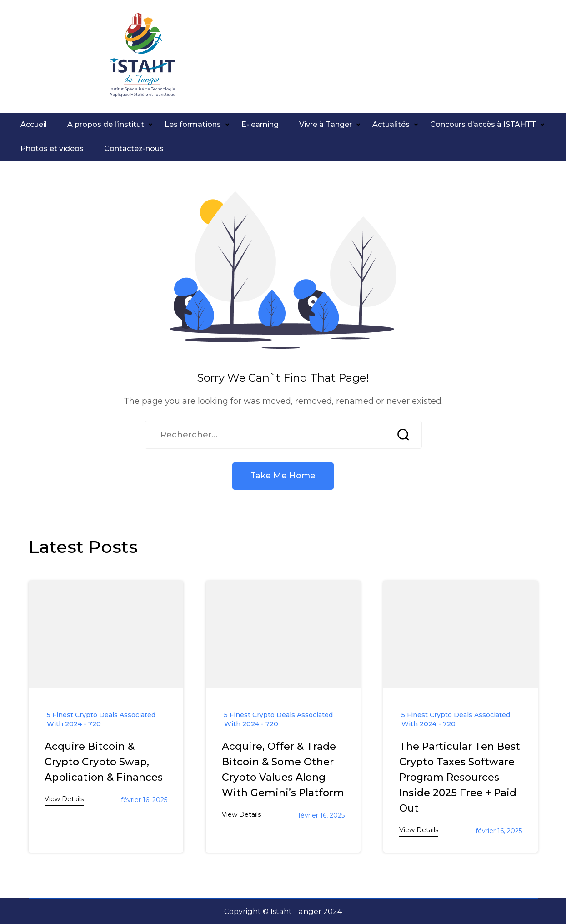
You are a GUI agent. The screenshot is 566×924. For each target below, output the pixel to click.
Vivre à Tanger (326, 124)
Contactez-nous (134, 148)
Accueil (34, 124)
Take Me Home (283, 476)
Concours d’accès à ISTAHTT (483, 124)
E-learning (260, 124)
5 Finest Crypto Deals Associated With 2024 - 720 (101, 719)
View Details (64, 799)
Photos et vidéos (52, 148)
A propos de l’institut (106, 124)
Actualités (391, 124)
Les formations (193, 124)
